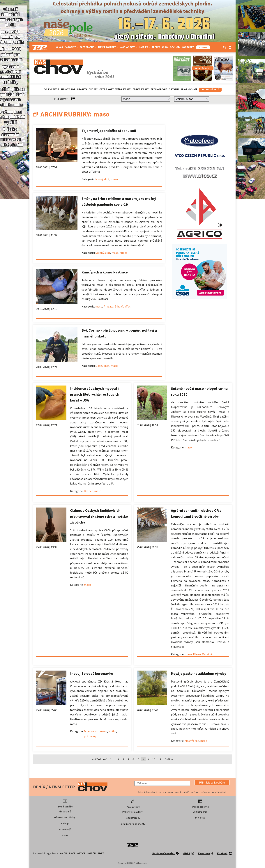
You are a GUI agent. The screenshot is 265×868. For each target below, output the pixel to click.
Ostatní (174, 89)
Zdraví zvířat (141, 89)
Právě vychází (189, 89)
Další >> (169, 759)
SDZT (101, 853)
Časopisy (71, 47)
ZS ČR (72, 853)
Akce (65, 835)
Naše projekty (108, 47)
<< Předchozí (99, 759)
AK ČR (64, 853)
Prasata (82, 89)
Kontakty (188, 47)
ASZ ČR (81, 853)
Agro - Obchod (171, 47)
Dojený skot (51, 89)
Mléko (124, 253)
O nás (60, 47)
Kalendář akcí (210, 90)
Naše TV (144, 47)
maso (114, 179)
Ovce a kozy (106, 89)
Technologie (159, 89)
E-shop (65, 823)
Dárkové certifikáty (65, 817)
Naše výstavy (128, 47)
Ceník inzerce (200, 812)
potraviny (90, 736)
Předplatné (88, 47)
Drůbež (93, 89)
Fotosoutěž (65, 829)
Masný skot (68, 89)
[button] (212, 782)
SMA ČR (92, 853)
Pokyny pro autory (132, 812)
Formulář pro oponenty (132, 824)
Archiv (156, 47)
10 (154, 759)
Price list (200, 818)
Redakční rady (132, 818)
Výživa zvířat (123, 89)
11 (160, 759)
